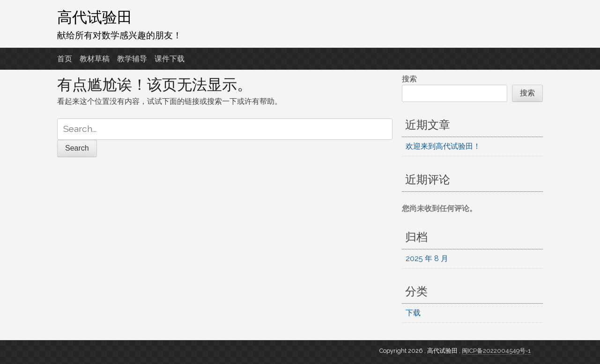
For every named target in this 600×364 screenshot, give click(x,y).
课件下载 (170, 59)
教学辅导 (132, 59)
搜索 (409, 79)
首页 (65, 59)
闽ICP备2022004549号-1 (496, 351)
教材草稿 (95, 59)
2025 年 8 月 (427, 258)
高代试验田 (95, 17)
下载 (413, 313)
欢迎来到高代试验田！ (443, 146)
